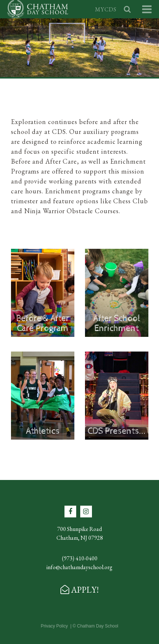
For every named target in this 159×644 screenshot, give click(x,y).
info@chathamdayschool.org (79, 567)
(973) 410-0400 (80, 558)
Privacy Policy (54, 626)
